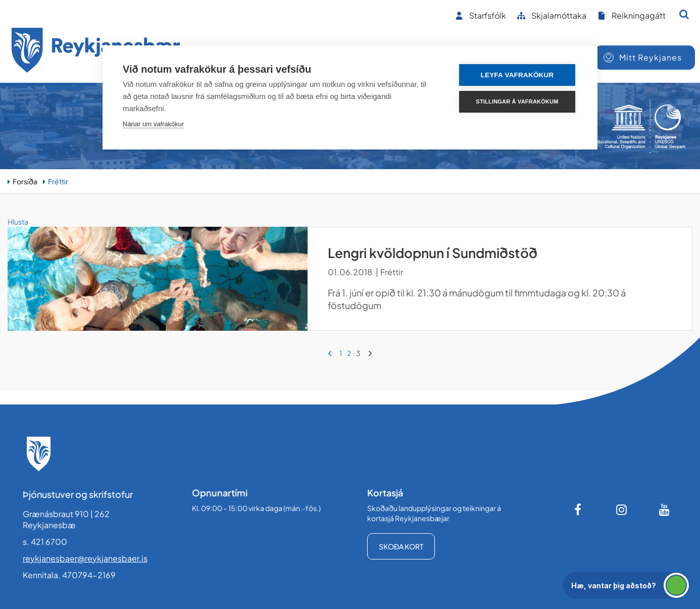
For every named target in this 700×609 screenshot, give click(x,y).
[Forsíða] (96, 52)
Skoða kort (401, 546)
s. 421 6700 (45, 542)
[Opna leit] (684, 14)
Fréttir (58, 181)
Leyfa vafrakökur (517, 75)
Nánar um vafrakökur (153, 124)
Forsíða (25, 181)
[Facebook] (579, 510)
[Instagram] (622, 510)
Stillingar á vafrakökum (517, 101)
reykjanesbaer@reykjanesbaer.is (85, 558)
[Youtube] (665, 510)
